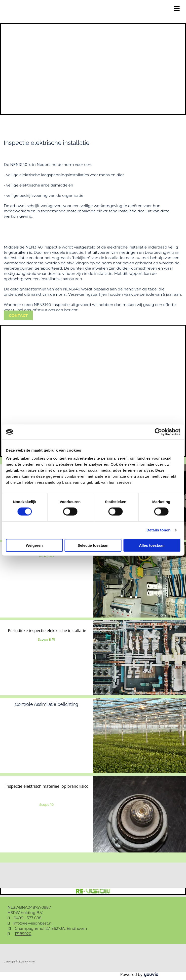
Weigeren (34, 545)
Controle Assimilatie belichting (47, 704)
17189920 (23, 934)
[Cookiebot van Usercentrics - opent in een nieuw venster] (158, 432)
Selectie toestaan (93, 545)
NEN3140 (46, 556)
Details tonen (158, 530)
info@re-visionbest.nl (33, 923)
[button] (18, 315)
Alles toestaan (152, 545)
